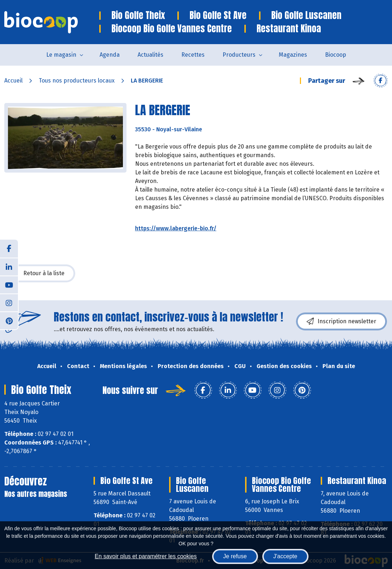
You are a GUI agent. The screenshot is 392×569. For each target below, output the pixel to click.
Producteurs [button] (239, 55)
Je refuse (235, 556)
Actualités (150, 55)
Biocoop (336, 55)
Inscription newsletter (341, 321)
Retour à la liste (40, 273)
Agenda (110, 55)
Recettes (193, 55)
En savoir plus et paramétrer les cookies (146, 556)
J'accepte (285, 556)
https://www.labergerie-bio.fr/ (176, 228)
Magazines (293, 55)
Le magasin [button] (61, 55)
